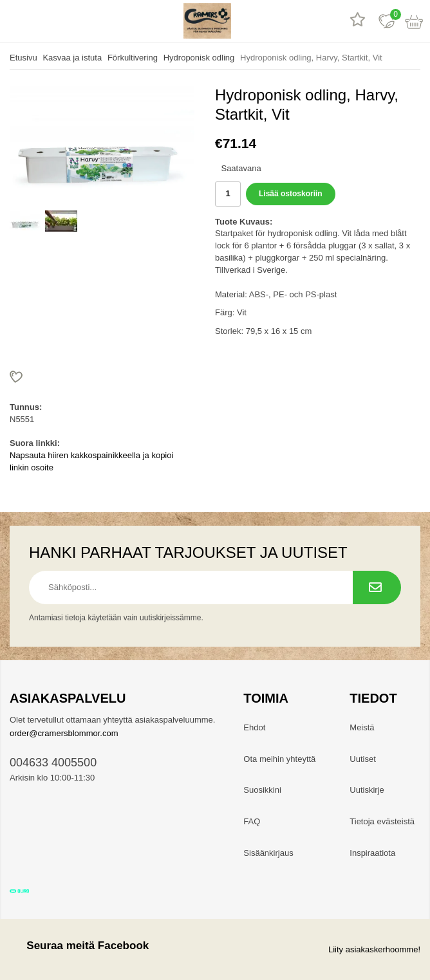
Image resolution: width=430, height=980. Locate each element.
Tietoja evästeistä (382, 821)
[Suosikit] (387, 21)
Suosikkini (262, 790)
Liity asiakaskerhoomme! (374, 949)
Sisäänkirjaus (268, 853)
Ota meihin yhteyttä (279, 759)
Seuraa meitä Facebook (79, 946)
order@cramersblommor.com (64, 733)
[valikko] (14, 21)
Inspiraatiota (372, 853)
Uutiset (362, 759)
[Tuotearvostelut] (358, 21)
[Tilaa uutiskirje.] (377, 587)
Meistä (362, 727)
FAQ (252, 821)
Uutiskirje (367, 790)
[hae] (43, 21)
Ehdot (254, 727)
